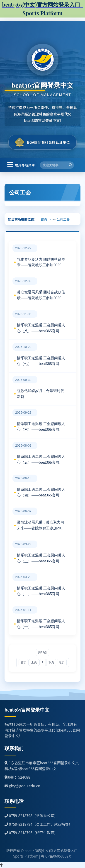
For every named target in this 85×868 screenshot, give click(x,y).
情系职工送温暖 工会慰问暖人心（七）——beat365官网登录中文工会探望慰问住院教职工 (41, 361)
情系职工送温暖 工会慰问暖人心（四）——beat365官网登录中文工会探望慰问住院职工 (41, 493)
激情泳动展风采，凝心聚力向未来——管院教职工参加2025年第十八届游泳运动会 (41, 526)
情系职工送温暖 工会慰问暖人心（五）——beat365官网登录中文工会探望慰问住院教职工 (41, 460)
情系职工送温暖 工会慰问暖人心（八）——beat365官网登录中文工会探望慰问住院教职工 (41, 328)
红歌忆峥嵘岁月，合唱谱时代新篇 (41, 394)
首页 (44, 219)
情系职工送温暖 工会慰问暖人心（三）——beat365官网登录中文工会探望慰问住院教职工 (41, 559)
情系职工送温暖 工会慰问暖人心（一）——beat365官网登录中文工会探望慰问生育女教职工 (41, 624)
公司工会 (63, 219)
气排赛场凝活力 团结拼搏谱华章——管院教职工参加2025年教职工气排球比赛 (41, 263)
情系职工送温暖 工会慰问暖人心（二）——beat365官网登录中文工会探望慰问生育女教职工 (41, 592)
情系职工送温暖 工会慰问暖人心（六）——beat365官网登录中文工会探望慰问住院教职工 (41, 427)
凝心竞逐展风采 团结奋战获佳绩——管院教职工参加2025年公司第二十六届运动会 (41, 296)
